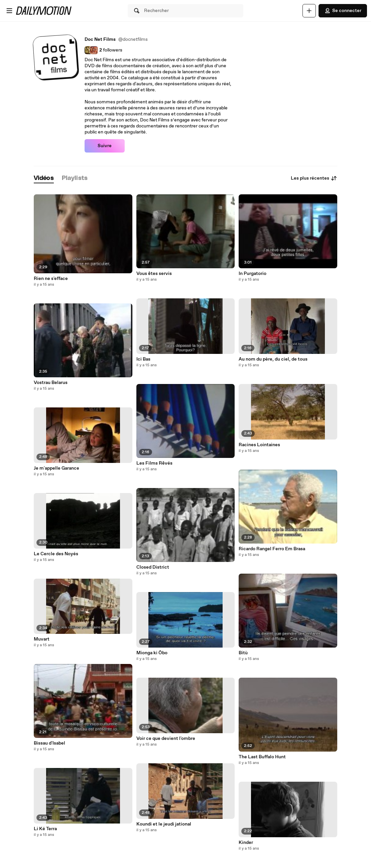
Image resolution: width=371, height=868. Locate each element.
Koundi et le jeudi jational (164, 824)
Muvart (42, 639)
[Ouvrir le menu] (9, 11)
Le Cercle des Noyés (56, 554)
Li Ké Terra (45, 829)
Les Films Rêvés (154, 463)
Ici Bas (143, 359)
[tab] (44, 178)
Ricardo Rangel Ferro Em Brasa (272, 549)
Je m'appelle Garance (56, 468)
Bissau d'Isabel (49, 743)
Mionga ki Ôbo (152, 653)
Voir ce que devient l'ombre (166, 739)
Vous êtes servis (154, 274)
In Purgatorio (253, 274)
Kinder (246, 843)
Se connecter (343, 11)
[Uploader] (309, 11)
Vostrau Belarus (51, 383)
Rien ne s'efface (51, 279)
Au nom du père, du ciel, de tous (273, 359)
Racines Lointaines (259, 445)
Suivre (105, 146)
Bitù (243, 653)
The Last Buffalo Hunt (262, 757)
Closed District (153, 567)
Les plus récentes (314, 178)
